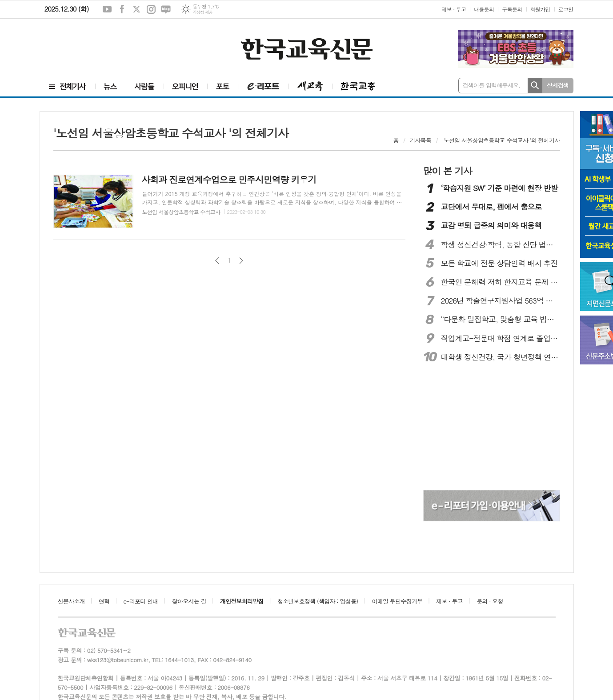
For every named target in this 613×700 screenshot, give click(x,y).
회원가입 (540, 9)
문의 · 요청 (490, 601)
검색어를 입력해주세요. (492, 85)
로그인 (566, 9)
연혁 (104, 601)
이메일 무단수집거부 (397, 601)
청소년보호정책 (318, 601)
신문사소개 (71, 601)
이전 (217, 261)
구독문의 (512, 9)
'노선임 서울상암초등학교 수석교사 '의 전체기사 (501, 140)
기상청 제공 (202, 12)
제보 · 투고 (454, 9)
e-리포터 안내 (141, 601)
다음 (241, 261)
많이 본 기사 (448, 171)
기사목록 (420, 140)
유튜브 (107, 9)
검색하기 (535, 86)
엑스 (136, 9)
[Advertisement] (93, 48)
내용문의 (484, 9)
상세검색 (558, 85)
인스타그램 (151, 9)
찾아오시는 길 (189, 601)
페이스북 (122, 9)
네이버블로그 (166, 9)
